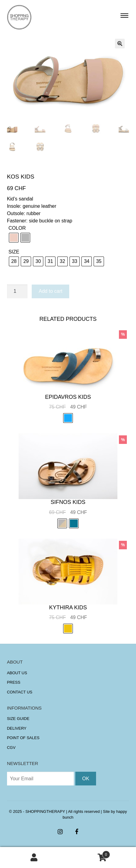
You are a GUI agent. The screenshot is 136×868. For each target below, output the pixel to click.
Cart (89, 853)
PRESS (14, 682)
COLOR (17, 228)
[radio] (14, 238)
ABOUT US (17, 673)
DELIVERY (17, 728)
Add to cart (50, 291)
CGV (11, 748)
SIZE (14, 252)
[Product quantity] (17, 292)
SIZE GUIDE (18, 719)
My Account (34, 858)
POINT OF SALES (23, 738)
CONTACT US (20, 692)
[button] (120, 44)
